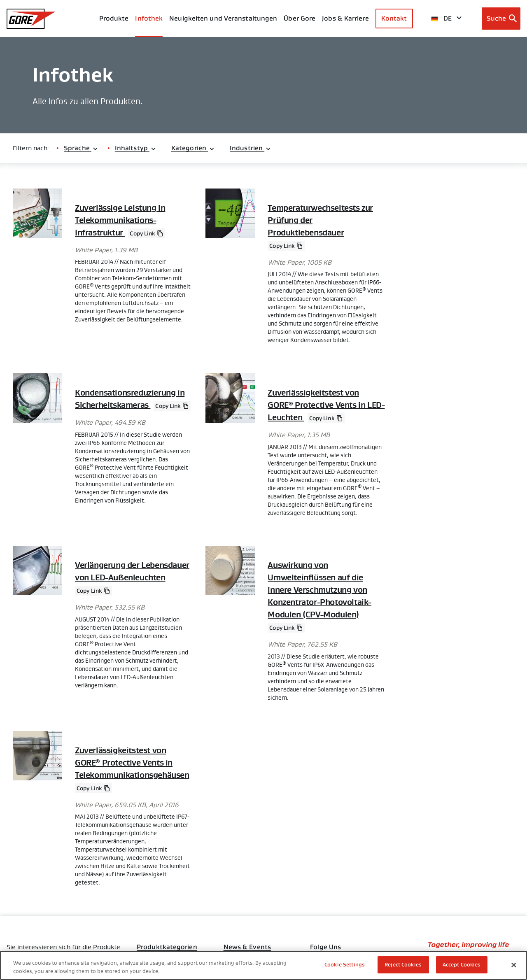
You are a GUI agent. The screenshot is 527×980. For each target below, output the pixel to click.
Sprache (81, 148)
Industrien (251, 148)
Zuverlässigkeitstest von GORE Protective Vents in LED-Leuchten (326, 405)
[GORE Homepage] (31, 19)
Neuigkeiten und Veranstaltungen (223, 18)
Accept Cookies (462, 965)
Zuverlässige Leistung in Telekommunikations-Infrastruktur (120, 220)
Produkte (114, 18)
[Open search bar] (501, 19)
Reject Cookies (403, 965)
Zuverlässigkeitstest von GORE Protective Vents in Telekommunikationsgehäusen (132, 763)
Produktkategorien (167, 947)
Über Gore (300, 18)
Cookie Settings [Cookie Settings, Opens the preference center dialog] (345, 965)
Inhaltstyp (136, 148)
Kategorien (193, 148)
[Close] (514, 965)
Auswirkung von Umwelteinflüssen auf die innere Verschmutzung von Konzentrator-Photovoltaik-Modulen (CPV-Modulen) (319, 590)
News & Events (247, 947)
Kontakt (394, 18)
